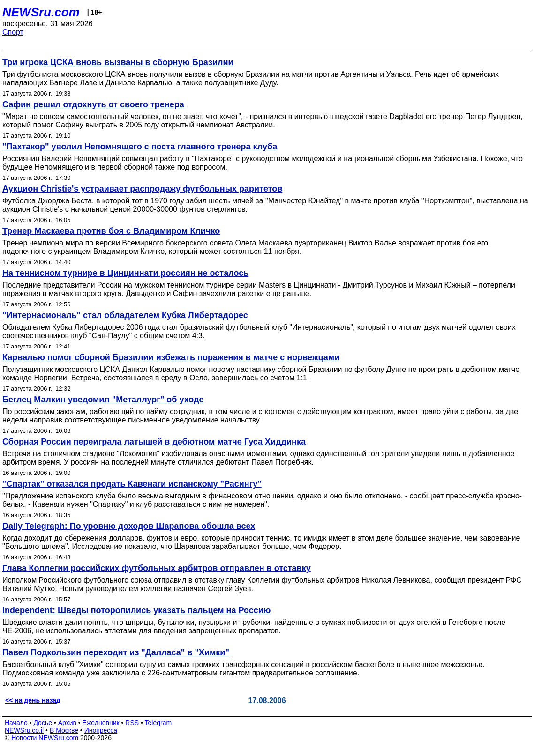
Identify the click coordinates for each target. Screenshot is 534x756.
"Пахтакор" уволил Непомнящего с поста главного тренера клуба (140, 147)
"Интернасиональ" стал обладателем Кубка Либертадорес (125, 315)
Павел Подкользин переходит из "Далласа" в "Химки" (116, 652)
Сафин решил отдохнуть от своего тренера (93, 104)
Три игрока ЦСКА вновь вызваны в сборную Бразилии (118, 62)
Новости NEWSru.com (45, 738)
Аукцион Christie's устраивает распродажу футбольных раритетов (142, 189)
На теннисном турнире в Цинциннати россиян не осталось (125, 273)
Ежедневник (101, 723)
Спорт (13, 32)
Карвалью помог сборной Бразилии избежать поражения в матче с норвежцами (171, 357)
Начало (16, 723)
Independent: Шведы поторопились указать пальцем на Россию (136, 610)
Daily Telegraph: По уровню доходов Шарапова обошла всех (129, 526)
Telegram (158, 723)
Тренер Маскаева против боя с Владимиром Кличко (111, 231)
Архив (67, 723)
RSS (132, 723)
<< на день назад (33, 700)
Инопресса (101, 730)
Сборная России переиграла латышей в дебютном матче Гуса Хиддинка (154, 442)
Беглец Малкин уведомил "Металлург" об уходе (103, 400)
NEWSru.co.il (24, 730)
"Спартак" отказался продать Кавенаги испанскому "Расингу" (132, 484)
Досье (43, 723)
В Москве (64, 730)
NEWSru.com (41, 12)
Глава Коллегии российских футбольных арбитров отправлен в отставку (157, 568)
